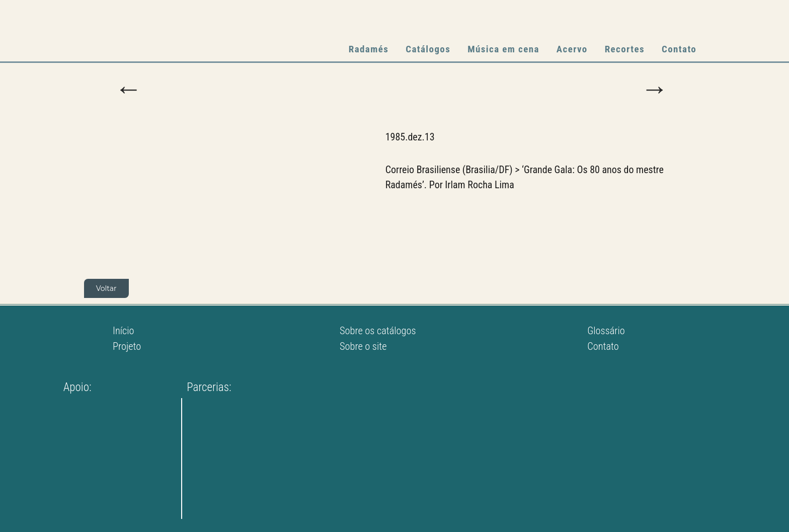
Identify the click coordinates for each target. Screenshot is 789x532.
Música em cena (503, 49)
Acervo (572, 49)
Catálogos (428, 49)
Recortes (625, 49)
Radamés (369, 49)
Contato (679, 49)
